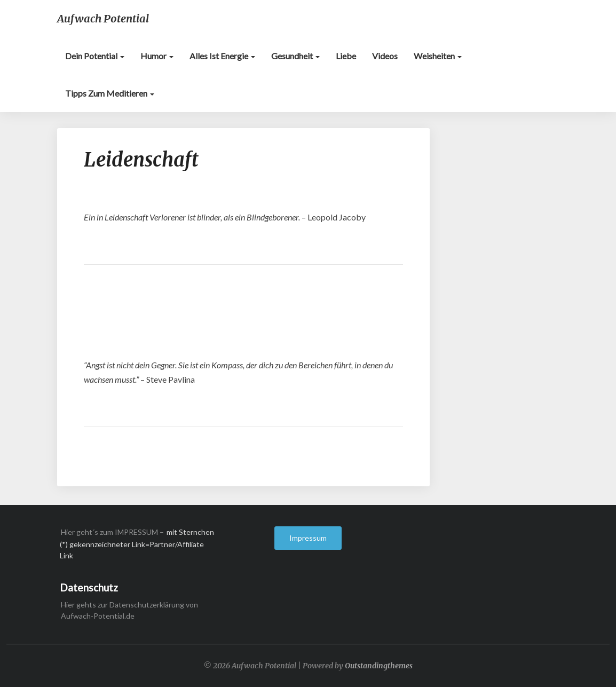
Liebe (346, 56)
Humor (157, 56)
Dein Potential (95, 56)
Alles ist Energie (222, 56)
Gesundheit (295, 56)
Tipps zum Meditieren (110, 93)
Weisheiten (438, 56)
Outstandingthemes (379, 666)
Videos (385, 56)
